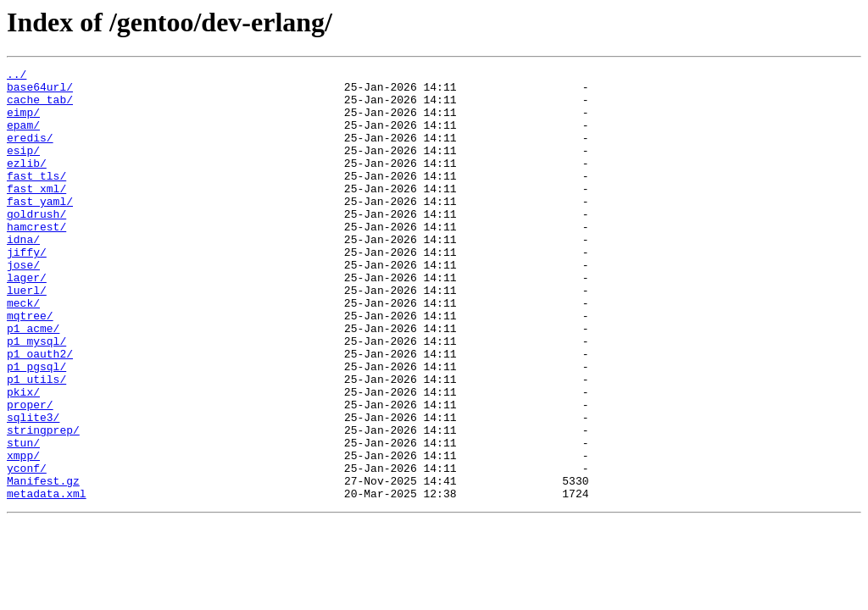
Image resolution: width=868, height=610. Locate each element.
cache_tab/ (40, 107)
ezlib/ (27, 183)
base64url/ (40, 91)
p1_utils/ (36, 442)
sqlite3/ (33, 488)
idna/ (23, 274)
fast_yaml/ (40, 229)
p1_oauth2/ (40, 412)
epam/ (23, 137)
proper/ (30, 473)
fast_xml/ (36, 213)
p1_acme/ (33, 381)
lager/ (27, 320)
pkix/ (23, 457)
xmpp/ (23, 534)
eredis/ (30, 152)
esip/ (23, 168)
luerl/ (27, 335)
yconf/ (27, 549)
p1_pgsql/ (36, 427)
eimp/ (23, 122)
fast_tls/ (36, 198)
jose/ (23, 305)
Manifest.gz (43, 564)
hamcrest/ (36, 259)
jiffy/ (27, 290)
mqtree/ (30, 366)
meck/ (23, 351)
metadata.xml (47, 579)
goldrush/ (36, 244)
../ (17, 76)
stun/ (23, 518)
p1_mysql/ (36, 396)
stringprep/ (43, 503)
